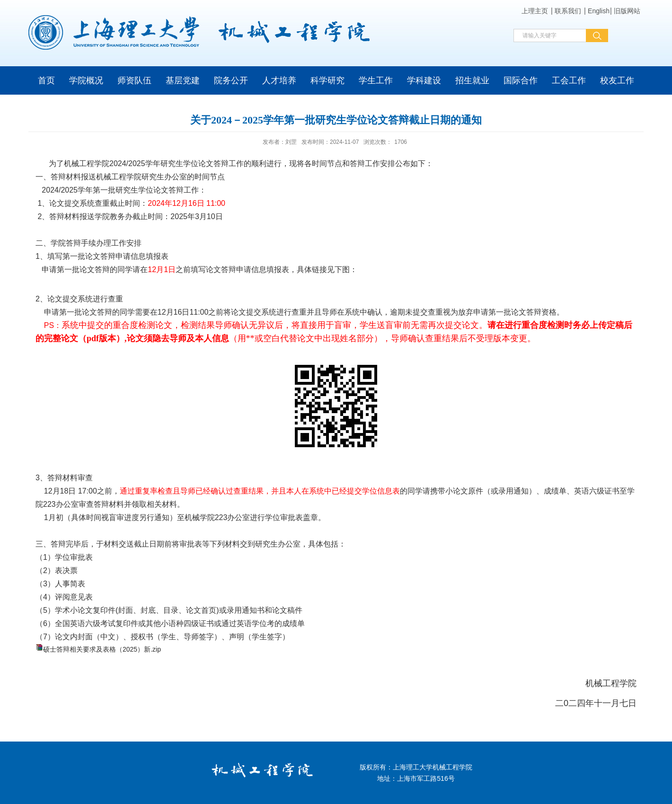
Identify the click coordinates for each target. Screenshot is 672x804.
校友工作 (617, 80)
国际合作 (521, 80)
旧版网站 (627, 11)
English (599, 11)
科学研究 (327, 80)
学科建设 (424, 80)
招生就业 (472, 80)
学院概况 (86, 80)
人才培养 (279, 80)
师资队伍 (134, 80)
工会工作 (569, 80)
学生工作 (376, 80)
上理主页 (535, 11)
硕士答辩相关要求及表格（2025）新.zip (102, 649)
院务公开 (231, 80)
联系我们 (568, 11)
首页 (46, 80)
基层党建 (183, 80)
